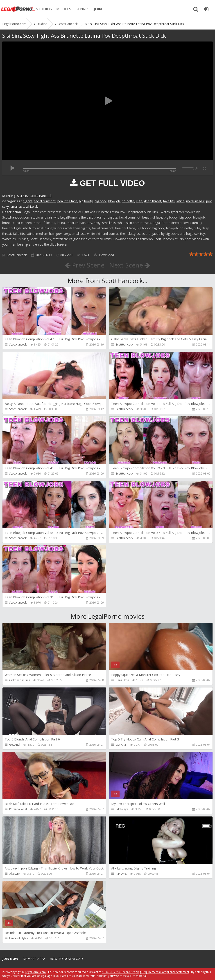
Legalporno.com (18, 9)
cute (139, 201)
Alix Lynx (15, 874)
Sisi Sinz (23, 196)
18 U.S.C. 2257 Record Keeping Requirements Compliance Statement (146, 972)
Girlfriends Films (20, 680)
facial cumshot (45, 201)
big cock (101, 201)
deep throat (153, 201)
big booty (86, 201)
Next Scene (130, 265)
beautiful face (67, 201)
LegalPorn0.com (35, 972)
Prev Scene (85, 265)
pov (209, 201)
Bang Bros (122, 680)
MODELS (64, 9)
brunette (128, 201)
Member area (34, 959)
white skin (33, 206)
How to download (66, 959)
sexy (6, 206)
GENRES (83, 9)
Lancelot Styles (19, 938)
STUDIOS (44, 9)
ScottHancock (17, 255)
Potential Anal (18, 809)
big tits (28, 201)
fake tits (169, 201)
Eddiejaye (122, 809)
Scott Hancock (41, 196)
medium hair (195, 201)
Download (104, 255)
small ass (17, 206)
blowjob (114, 201)
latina (180, 201)
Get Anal (15, 745)
